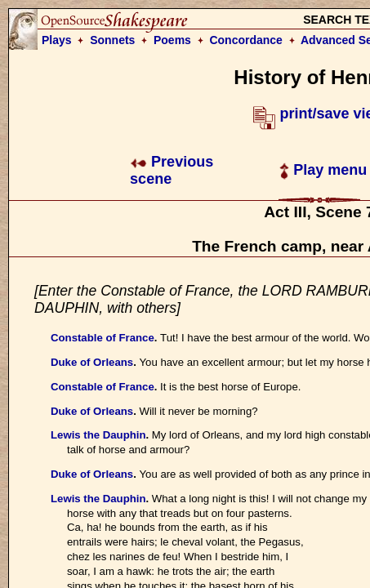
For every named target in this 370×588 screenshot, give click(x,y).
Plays (57, 40)
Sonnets (112, 40)
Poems (172, 40)
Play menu (323, 170)
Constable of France (103, 338)
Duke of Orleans (92, 362)
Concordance (245, 40)
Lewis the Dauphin (98, 435)
